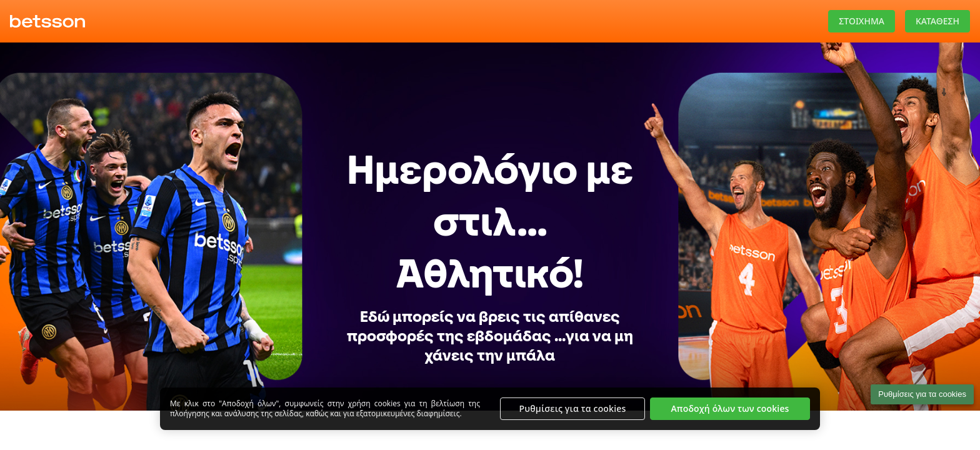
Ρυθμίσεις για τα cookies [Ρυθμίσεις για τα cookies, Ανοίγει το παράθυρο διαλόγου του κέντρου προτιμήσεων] (573, 408)
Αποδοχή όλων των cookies (730, 408)
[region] (490, 409)
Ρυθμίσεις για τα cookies (922, 394)
